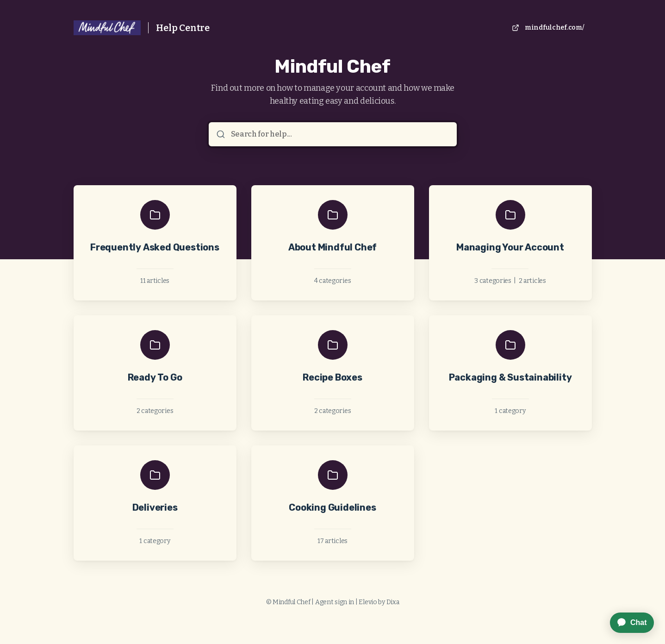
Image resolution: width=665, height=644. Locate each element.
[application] (627, 623)
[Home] (107, 28)
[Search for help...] (339, 134)
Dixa (393, 602)
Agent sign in (335, 602)
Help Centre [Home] (183, 28)
